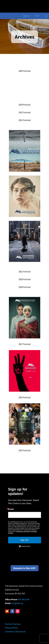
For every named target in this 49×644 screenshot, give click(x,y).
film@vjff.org (17, 603)
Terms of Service (13, 624)
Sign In (26, 16)
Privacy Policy (11, 628)
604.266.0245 (24, 599)
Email (11, 509)
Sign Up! (24, 540)
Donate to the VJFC (25, 568)
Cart (37, 16)
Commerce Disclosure (15, 632)
